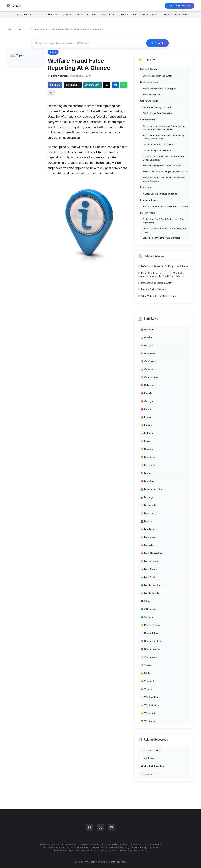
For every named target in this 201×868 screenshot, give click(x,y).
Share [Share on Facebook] (55, 85)
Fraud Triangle (151, 15)
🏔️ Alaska (146, 337)
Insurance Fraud (149, 200)
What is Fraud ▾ (20, 15)
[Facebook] (89, 828)
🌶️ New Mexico (150, 569)
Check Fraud (108, 15)
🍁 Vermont (147, 681)
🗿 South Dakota (150, 649)
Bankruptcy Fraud (150, 82)
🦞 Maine (146, 473)
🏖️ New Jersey (149, 561)
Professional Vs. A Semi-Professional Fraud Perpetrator (164, 221)
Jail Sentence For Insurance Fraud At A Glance (165, 207)
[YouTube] (112, 828)
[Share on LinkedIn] (115, 85)
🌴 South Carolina (151, 641)
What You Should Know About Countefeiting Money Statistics (164, 180)
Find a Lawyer (149, 758)
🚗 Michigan (148, 497)
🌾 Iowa (145, 441)
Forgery (66, 15)
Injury (53, 52)
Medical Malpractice (153, 766)
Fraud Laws (146, 188)
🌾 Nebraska (148, 537)
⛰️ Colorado (148, 369)
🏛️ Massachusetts (151, 489)
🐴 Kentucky (148, 457)
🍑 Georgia (147, 401)
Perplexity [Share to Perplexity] (92, 85)
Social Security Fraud (177, 15)
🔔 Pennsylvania (150, 625)
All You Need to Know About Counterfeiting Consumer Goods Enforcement (164, 128)
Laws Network (59, 76)
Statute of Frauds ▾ (45, 15)
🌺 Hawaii (146, 409)
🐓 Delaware (148, 385)
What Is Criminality (151, 95)
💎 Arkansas (148, 353)
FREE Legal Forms (151, 750)
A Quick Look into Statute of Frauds (160, 194)
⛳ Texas (146, 665)
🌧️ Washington (149, 697)
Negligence (147, 774)
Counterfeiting (148, 120)
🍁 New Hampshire (152, 553)
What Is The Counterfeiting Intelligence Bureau (165, 172)
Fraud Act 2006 (129, 15)
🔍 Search (157, 43)
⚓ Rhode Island (150, 633)
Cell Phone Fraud (149, 101)
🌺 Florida (146, 393)
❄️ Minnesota (149, 505)
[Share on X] (107, 85)
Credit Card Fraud (86, 15)
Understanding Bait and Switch (157, 76)
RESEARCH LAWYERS (180, 6)
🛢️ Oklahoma (148, 609)
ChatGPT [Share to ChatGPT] (73, 85)
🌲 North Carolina (151, 585)
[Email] (51, 93)
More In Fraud (148, 213)
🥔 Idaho (146, 417)
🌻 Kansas (147, 449)
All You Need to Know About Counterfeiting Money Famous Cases (164, 137)
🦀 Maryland (148, 481)
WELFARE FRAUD (38, 29)
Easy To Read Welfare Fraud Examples (161, 238)
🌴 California (148, 361)
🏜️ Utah (145, 673)
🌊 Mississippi (149, 513)
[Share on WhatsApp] (124, 85)
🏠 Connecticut (150, 377)
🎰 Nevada (147, 545)
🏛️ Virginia (147, 689)
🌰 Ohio (145, 601)
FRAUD (21, 29)
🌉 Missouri (147, 521)
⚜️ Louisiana (148, 465)
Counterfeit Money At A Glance (158, 145)
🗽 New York (148, 577)
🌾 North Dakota (150, 593)
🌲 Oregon (147, 617)
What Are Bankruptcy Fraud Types (159, 89)
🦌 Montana (148, 529)
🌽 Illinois (146, 425)
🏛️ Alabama (147, 329)
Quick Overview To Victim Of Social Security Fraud (164, 230)
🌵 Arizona (147, 345)
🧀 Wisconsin (148, 713)
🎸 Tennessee (149, 657)
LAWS (10, 29)
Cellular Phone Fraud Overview (158, 114)
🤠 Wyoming (148, 721)
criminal (80, 174)
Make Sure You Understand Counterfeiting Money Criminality (163, 158)
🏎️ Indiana (147, 433)
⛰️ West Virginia (150, 705)
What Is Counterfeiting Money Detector (162, 166)
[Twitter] (100, 828)
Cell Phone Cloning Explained (157, 108)
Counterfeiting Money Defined (157, 151)
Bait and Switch (149, 70)
